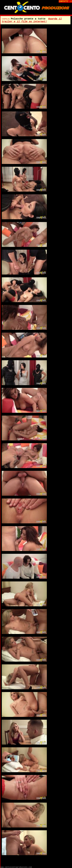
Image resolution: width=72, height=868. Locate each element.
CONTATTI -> (65, 1)
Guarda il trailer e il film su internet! (32, 20)
